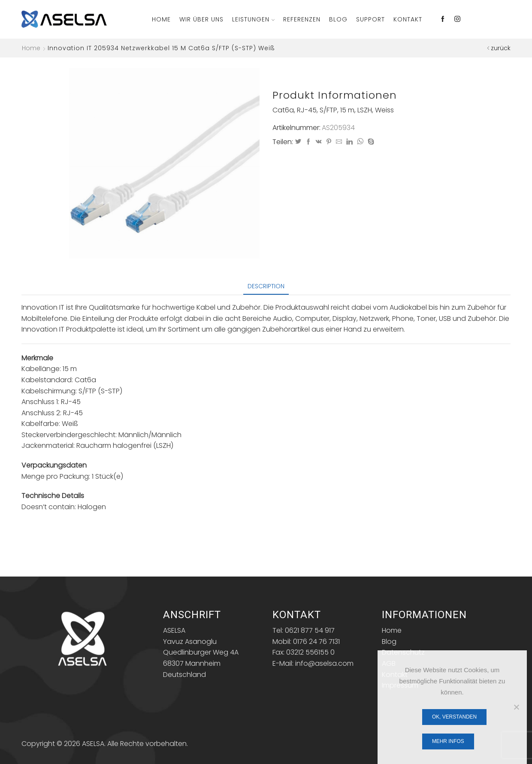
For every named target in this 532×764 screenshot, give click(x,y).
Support (370, 19)
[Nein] (516, 707)
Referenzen (302, 19)
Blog (338, 19)
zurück (501, 48)
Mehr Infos (448, 741)
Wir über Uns (201, 19)
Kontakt (408, 19)
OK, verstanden (454, 717)
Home (161, 19)
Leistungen (253, 19)
